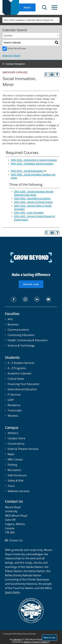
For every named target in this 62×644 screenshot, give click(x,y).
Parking (11, 465)
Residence (13, 405)
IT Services (13, 395)
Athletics (12, 433)
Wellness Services (17, 491)
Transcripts (13, 410)
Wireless (12, 416)
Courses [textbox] (8, 35)
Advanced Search (11, 56)
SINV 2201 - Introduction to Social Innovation (34, 160)
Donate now (31, 284)
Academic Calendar (18, 373)
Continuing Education (20, 335)
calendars (17, 639)
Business (12, 324)
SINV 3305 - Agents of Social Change (33, 202)
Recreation (13, 470)
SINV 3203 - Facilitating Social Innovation (32, 164)
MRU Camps (14, 459)
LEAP (9, 400)
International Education (21, 389)
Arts (9, 319)
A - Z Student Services (20, 363)
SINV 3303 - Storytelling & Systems (32, 198)
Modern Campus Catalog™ (37, 642)
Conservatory (15, 444)
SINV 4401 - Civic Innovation (29, 213)
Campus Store (15, 438)
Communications (17, 330)
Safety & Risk (14, 481)
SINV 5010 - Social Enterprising (27, 171)
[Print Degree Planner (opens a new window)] (47, 75)
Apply (27, 7)
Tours (10, 486)
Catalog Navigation (15, 64)
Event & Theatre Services (22, 449)
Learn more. (13, 592)
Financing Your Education (22, 384)
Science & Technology (20, 346)
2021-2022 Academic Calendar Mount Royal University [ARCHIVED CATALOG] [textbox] (32, 20)
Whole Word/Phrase (17, 49)
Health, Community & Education (26, 340)
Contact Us (16, 540)
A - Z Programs (15, 368)
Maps (10, 454)
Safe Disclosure (16, 475)
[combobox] (31, 20)
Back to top (49, 638)
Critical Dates (15, 379)
